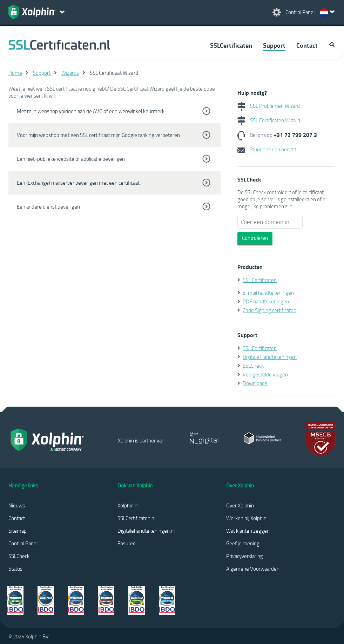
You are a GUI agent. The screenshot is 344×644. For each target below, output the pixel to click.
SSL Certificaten (260, 280)
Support (274, 45)
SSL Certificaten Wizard (269, 120)
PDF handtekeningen (266, 301)
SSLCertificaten (231, 45)
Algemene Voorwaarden (253, 569)
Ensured (127, 543)
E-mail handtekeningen (268, 293)
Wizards (70, 73)
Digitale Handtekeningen (270, 357)
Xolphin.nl (128, 505)
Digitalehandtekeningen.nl (146, 531)
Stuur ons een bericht (267, 149)
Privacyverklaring (245, 556)
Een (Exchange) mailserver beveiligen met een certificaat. (79, 183)
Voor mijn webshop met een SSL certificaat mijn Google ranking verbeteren (98, 135)
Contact (307, 45)
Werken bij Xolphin (246, 518)
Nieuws (17, 505)
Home (15, 73)
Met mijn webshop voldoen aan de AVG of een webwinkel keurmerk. (91, 111)
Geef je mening (243, 543)
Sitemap (18, 531)
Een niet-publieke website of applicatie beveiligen (71, 159)
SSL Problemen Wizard (269, 106)
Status (15, 569)
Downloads (255, 383)
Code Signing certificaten (269, 310)
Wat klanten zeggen (248, 531)
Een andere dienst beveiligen (48, 206)
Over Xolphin (240, 505)
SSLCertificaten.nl (136, 518)
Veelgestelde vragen (265, 374)
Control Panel (23, 543)
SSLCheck (253, 366)
